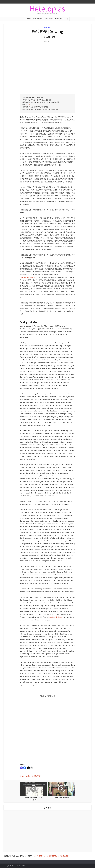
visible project (26, 776)
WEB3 (62, 19)
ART (46, 19)
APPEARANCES (54, 19)
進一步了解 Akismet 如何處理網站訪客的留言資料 (51, 856)
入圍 (29, 105)
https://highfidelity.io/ (28, 277)
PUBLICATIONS (38, 19)
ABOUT (29, 19)
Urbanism (47, 28)
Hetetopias (47, 8)
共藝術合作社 (38, 776)
